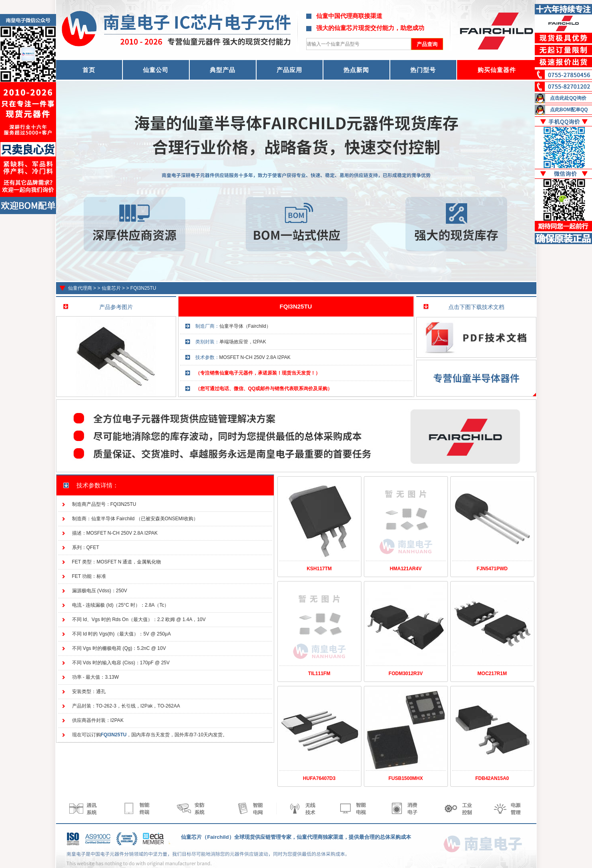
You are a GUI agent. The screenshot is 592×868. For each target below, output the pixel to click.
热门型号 (423, 70)
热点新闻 (356, 70)
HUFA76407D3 (319, 778)
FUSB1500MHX (405, 778)
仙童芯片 (111, 288)
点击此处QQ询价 (568, 98)
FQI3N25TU (143, 288)
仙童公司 (156, 70)
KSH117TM (319, 569)
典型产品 (223, 70)
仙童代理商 (80, 288)
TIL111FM (319, 674)
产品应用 (289, 70)
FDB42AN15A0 (492, 778)
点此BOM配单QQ (569, 110)
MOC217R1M (492, 674)
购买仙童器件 (497, 70)
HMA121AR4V (406, 569)
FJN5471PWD (492, 569)
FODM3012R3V (406, 674)
